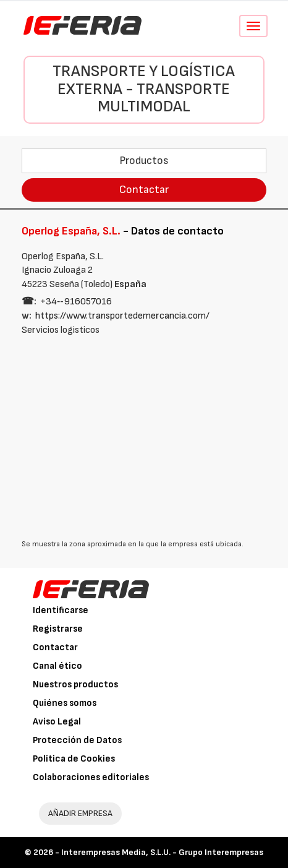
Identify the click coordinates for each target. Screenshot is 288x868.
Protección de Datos (77, 740)
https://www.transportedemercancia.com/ (122, 316)
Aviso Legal (57, 722)
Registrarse (58, 629)
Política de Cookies (74, 759)
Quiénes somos (65, 703)
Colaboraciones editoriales (91, 777)
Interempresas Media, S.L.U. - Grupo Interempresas (162, 852)
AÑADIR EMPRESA (80, 813)
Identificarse (61, 610)
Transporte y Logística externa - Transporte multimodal (144, 89)
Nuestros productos (75, 685)
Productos (144, 161)
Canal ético (57, 666)
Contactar (144, 190)
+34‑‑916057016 (76, 302)
